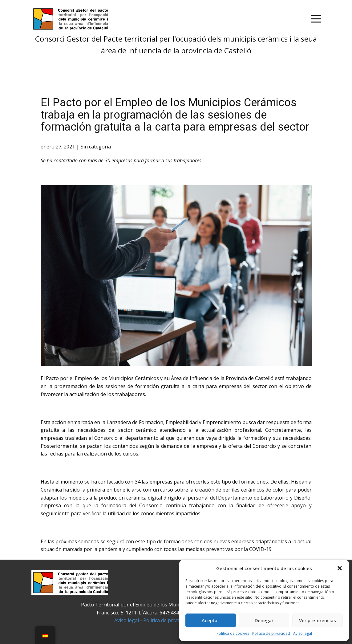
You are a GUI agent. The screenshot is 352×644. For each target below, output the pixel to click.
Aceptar (210, 620)
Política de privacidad (271, 633)
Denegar (264, 620)
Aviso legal (303, 633)
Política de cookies (233, 633)
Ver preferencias (318, 620)
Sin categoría (96, 147)
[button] (340, 568)
